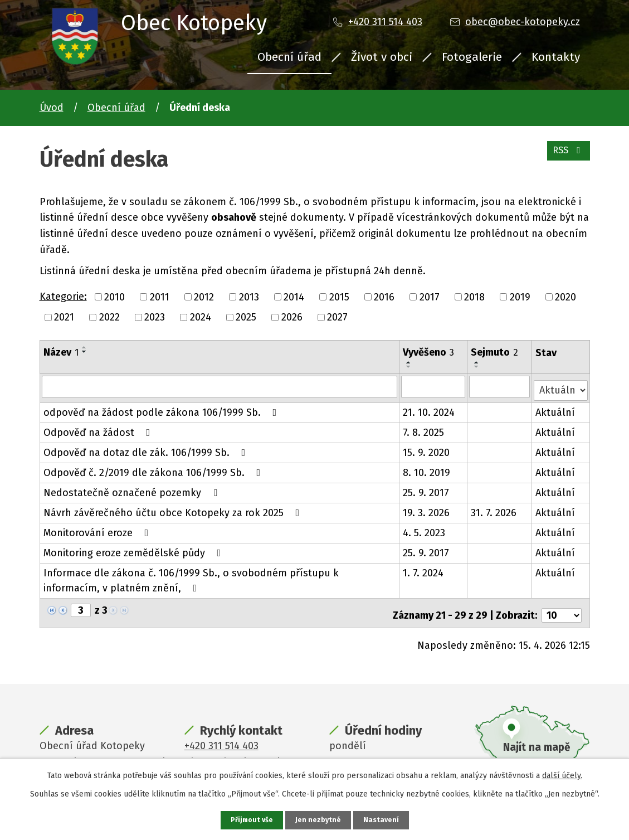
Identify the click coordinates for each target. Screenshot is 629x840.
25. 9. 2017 (426, 489)
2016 (384, 297)
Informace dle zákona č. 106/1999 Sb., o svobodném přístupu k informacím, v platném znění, (191, 577)
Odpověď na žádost (99, 429)
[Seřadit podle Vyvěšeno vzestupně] (409, 362)
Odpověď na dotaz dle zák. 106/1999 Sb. (147, 449)
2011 (160, 297)
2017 (430, 297)
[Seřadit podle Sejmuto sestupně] (477, 367)
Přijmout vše (250, 820)
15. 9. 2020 (427, 449)
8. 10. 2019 (427, 469)
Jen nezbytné (320, 820)
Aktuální (556, 409)
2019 (520, 297)
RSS (566, 156)
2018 (474, 297)
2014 (294, 297)
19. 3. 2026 (427, 509)
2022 (109, 317)
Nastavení (384, 820)
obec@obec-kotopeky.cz (523, 22)
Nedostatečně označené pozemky (133, 489)
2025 (246, 317)
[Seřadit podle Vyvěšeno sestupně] (409, 367)
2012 (204, 297)
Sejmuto (495, 352)
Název (61, 352)
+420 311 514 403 (385, 22)
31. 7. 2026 (494, 509)
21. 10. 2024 (429, 409)
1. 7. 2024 (424, 569)
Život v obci (382, 57)
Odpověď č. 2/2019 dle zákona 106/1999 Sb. (154, 469)
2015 (339, 297)
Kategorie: (63, 297)
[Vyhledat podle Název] (220, 386)
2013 (249, 297)
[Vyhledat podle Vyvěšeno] (434, 386)
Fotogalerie (472, 57)
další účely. (562, 775)
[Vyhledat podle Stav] (561, 385)
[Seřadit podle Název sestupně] (85, 352)
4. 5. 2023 (425, 529)
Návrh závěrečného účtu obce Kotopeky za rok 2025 (174, 509)
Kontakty (556, 57)
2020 (565, 297)
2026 (292, 317)
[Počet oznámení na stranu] (562, 607)
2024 (201, 317)
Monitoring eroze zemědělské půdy (135, 549)
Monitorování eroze (98, 529)
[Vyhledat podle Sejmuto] (500, 386)
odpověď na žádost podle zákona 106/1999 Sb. (162, 409)
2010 (114, 297)
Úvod (52, 108)
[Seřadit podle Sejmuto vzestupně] (477, 362)
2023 (155, 317)
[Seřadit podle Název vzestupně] (85, 347)
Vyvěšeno (429, 352)
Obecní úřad (289, 57)
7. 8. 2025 (424, 429)
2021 (64, 317)
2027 (337, 317)
